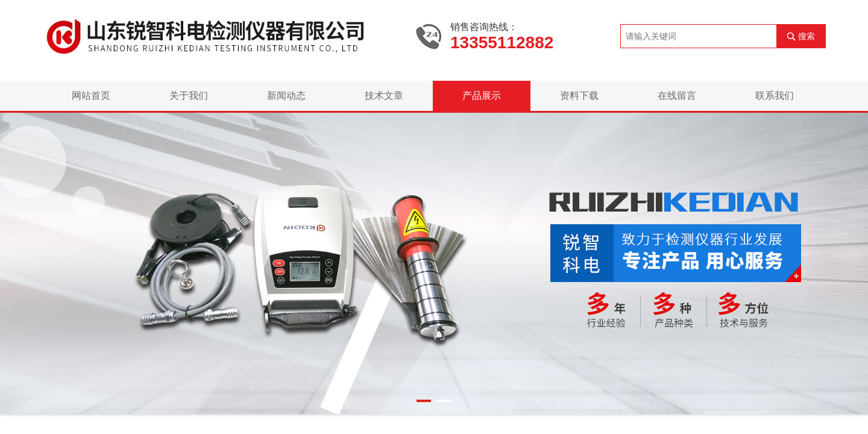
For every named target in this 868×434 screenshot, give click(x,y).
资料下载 (579, 96)
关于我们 (189, 96)
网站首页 (91, 96)
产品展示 (482, 96)
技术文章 (384, 96)
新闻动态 (286, 96)
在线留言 (677, 96)
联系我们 (775, 96)
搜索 (807, 36)
